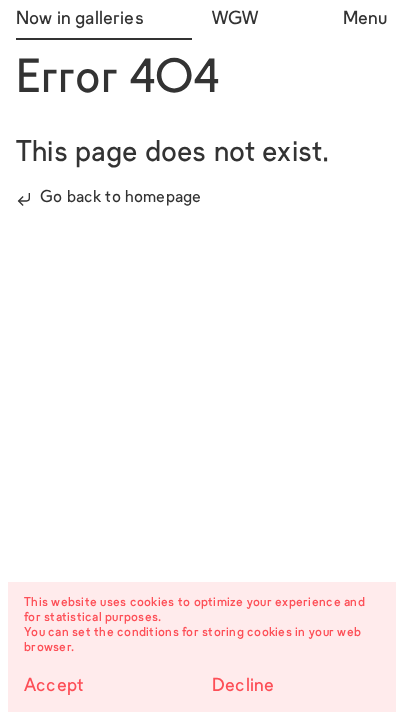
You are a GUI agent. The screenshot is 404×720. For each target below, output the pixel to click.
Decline (243, 686)
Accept (54, 686)
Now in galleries (80, 19)
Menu (365, 19)
